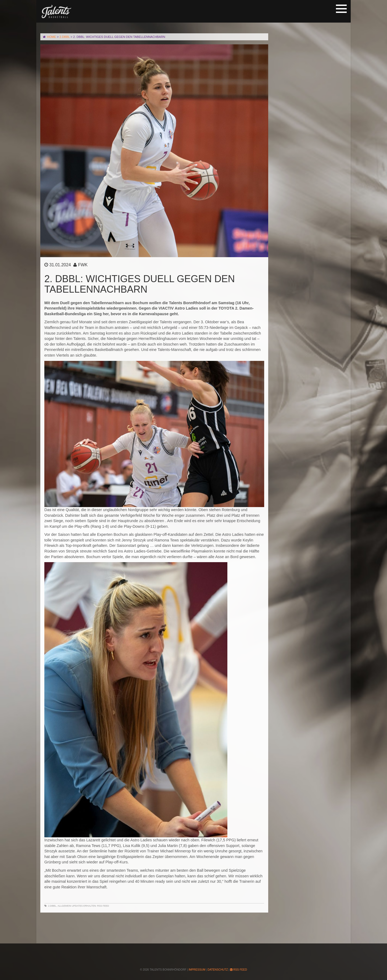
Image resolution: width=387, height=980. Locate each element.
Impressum (197, 970)
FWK (83, 265)
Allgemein (64, 906)
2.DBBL (52, 906)
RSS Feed (103, 906)
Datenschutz (218, 970)
